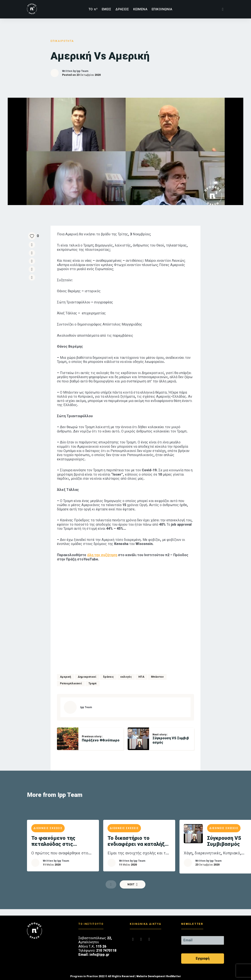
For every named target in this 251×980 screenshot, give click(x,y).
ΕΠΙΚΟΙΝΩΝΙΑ (162, 9)
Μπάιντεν (157, 677)
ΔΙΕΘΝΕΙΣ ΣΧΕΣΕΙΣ (48, 828)
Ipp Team (82, 71)
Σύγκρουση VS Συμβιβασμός (224, 841)
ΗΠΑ (141, 677)
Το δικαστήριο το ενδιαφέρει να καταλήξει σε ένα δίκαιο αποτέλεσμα (138, 841)
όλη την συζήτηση (102, 555)
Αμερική (66, 677)
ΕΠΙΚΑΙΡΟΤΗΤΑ (62, 41)
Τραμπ (93, 683)
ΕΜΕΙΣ (106, 9)
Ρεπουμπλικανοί (71, 683)
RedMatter (174, 976)
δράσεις (108, 677)
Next (133, 884)
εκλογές (126, 677)
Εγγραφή (203, 958)
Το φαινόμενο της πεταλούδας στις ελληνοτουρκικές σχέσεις (63, 841)
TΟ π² (93, 9)
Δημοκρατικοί (87, 677)
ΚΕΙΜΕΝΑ (140, 9)
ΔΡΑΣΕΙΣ (122, 9)
